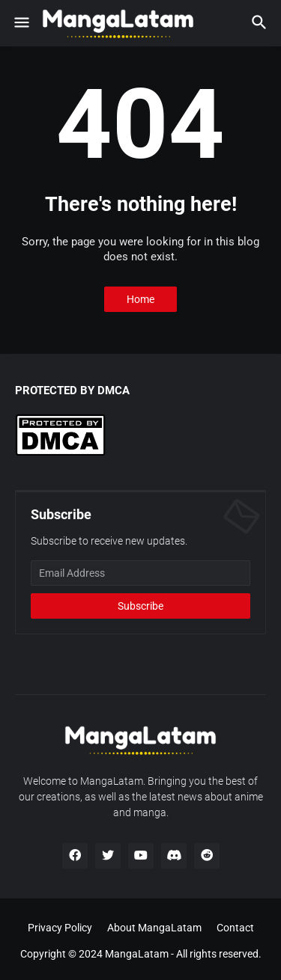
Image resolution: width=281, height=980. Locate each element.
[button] (21, 23)
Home (140, 299)
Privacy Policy (60, 928)
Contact (235, 928)
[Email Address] (140, 573)
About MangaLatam (154, 928)
